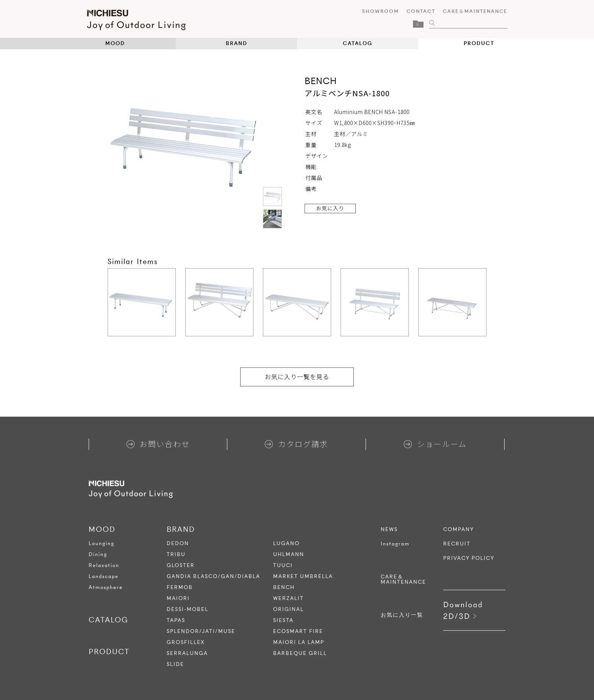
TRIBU (176, 554)
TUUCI (283, 565)
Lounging (102, 543)
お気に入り (330, 208)
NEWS (389, 530)
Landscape (104, 576)
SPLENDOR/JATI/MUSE (201, 631)
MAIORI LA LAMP (299, 642)
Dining (98, 554)
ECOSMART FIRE (298, 631)
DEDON (178, 543)
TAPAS (176, 620)
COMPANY (459, 530)
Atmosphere (106, 587)
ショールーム (435, 444)
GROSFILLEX (186, 642)
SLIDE (175, 664)
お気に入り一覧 (402, 615)
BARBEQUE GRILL (300, 653)
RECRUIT (457, 544)
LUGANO (286, 543)
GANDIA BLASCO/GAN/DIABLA (213, 576)
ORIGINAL (288, 609)
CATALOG (358, 43)
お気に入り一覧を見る (297, 377)
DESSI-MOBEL (188, 609)
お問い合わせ (158, 444)
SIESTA (283, 620)
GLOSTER (181, 565)
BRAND (237, 43)
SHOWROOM (379, 11)
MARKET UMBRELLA (303, 576)
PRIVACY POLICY (469, 558)
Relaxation (104, 565)
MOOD (115, 43)
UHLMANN (289, 554)
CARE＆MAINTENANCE (473, 11)
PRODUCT (479, 43)
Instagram (395, 544)
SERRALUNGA (187, 653)
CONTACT (419, 11)
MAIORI (178, 598)
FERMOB (180, 587)
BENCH (284, 587)
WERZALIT (288, 598)
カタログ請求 (296, 444)
